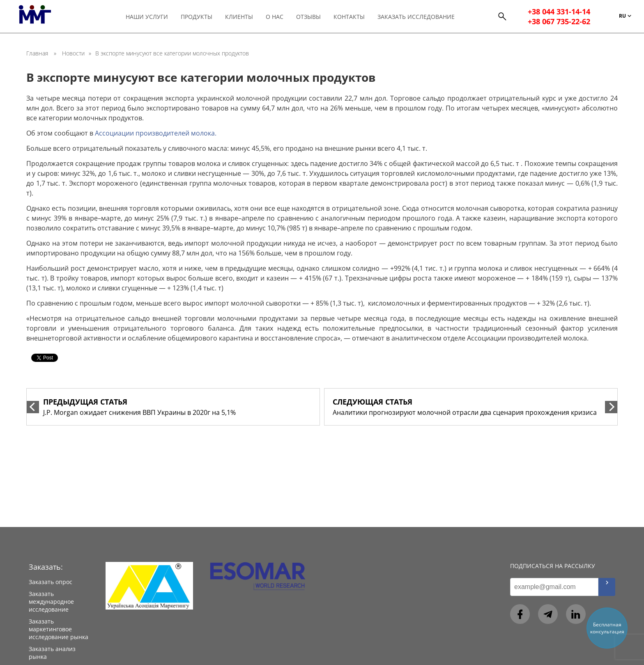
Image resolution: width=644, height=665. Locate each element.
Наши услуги (147, 17)
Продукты (197, 17)
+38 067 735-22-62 (559, 21)
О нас (275, 17)
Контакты (349, 17)
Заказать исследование (416, 17)
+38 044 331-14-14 (559, 12)
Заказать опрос (51, 582)
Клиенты (239, 17)
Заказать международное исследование (51, 602)
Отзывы (308, 17)
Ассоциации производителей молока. (156, 133)
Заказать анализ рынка (52, 653)
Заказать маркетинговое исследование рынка (59, 629)
